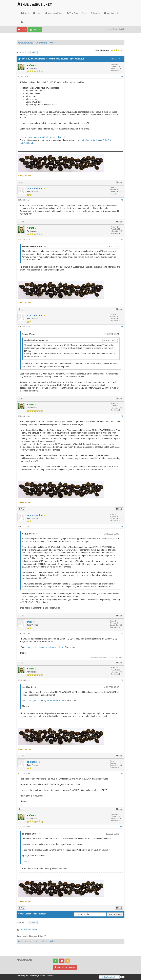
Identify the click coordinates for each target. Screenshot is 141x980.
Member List (111, 13)
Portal (25, 13)
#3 (122, 239)
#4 (122, 327)
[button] (23, 22)
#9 (122, 773)
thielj (30, 622)
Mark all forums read (65, 967)
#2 (122, 200)
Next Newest (39, 914)
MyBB (27, 976)
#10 (122, 827)
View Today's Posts (77, 13)
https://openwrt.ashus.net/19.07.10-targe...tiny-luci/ (42, 137)
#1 (122, 77)
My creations (41, 43)
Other (53, 43)
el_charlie (32, 762)
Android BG (50, 976)
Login (22, 30)
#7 (122, 633)
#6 (122, 527)
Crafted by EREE (36, 976)
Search (95, 13)
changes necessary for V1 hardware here (45, 647)
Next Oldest (25, 914)
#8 (122, 680)
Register (35, 30)
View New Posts (54, 13)
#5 (122, 416)
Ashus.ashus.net (25, 43)
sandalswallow (35, 189)
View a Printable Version (29, 930)
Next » (34, 53)
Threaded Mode (117, 59)
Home (37, 13)
